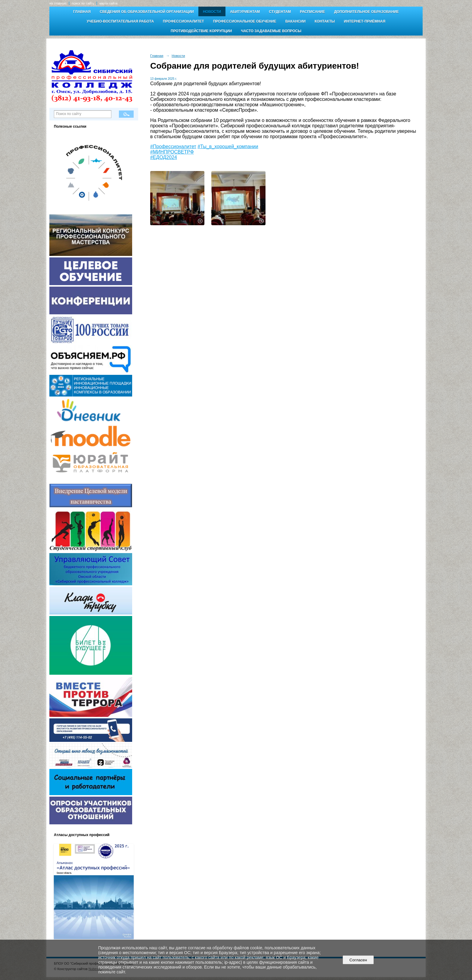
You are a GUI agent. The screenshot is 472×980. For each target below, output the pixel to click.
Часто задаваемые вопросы (271, 31)
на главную (58, 3)
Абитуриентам (245, 12)
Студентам (280, 12)
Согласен (358, 960)
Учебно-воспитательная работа (120, 21)
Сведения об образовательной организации (147, 12)
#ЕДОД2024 (164, 157)
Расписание (312, 12)
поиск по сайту (83, 3)
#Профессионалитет (173, 146)
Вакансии (295, 21)
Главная (82, 12)
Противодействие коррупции (201, 31)
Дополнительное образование (366, 12)
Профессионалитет (183, 21)
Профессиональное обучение (245, 21)
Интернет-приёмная (365, 21)
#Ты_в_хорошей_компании (228, 146)
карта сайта (108, 3)
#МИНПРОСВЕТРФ (172, 152)
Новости (212, 12)
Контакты (325, 21)
